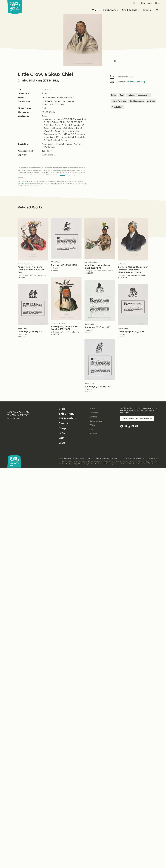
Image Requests (65, 458)
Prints (114, 95)
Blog (143, 3)
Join (150, 3)
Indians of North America (139, 95)
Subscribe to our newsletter (136, 418)
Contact (93, 417)
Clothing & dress (137, 101)
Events (63, 423)
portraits (151, 101)
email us (62, 175)
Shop (135, 3)
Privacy (90, 458)
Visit (62, 409)
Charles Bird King (137, 82)
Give (157, 3)
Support (93, 433)
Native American (119, 101)
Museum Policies (79, 458)
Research (94, 413)
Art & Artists (67, 418)
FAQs (92, 425)
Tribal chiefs (117, 107)
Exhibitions (66, 414)
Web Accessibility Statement (106, 458)
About (92, 408)
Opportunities (96, 421)
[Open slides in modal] (115, 61)
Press (92, 429)
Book (122, 95)
